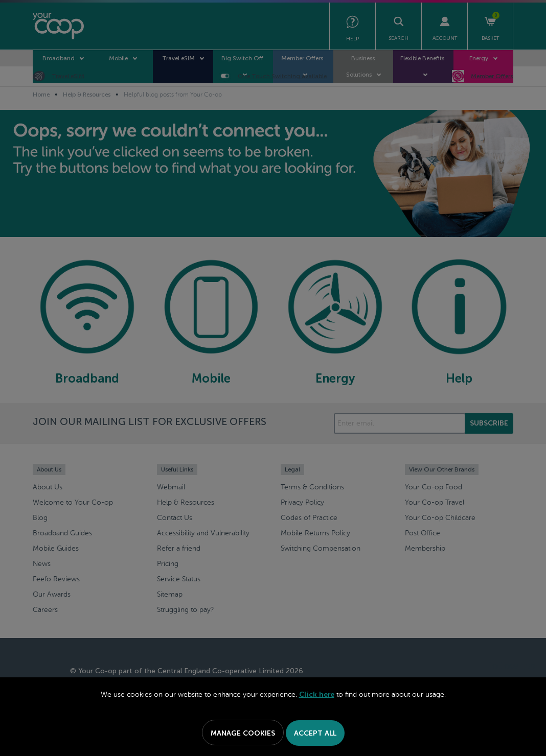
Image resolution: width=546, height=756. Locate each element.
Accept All (315, 733)
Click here (317, 694)
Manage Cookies (243, 733)
